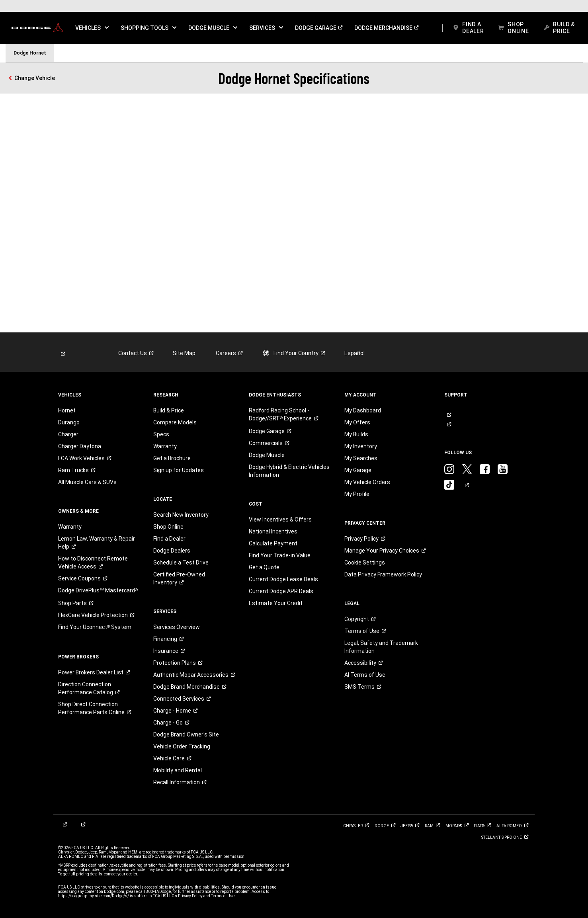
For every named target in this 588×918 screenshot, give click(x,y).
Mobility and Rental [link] (178, 770)
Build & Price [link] (169, 410)
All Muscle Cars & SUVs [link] (87, 482)
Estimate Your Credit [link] (276, 603)
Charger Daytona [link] (80, 446)
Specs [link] (161, 434)
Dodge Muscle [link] (267, 455)
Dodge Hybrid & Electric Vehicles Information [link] (289, 471)
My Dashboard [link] (363, 410)
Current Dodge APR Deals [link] (281, 591)
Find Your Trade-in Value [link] (280, 555)
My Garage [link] (358, 470)
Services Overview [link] (177, 627)
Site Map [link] (184, 353)
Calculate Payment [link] (273, 543)
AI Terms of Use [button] (365, 675)
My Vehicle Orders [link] (367, 482)
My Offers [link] (357, 422)
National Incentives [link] (273, 531)
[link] (37, 28)
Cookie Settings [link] (365, 563)
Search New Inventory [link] (181, 515)
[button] (92, 28)
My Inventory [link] (361, 446)
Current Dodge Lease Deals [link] (283, 579)
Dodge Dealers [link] (172, 551)
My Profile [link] (357, 494)
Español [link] (355, 353)
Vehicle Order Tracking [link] (182, 746)
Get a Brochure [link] (172, 458)
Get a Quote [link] (264, 567)
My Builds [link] (356, 434)
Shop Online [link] (168, 527)
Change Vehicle (35, 78)
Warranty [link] (70, 527)
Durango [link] (69, 422)
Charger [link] (68, 434)
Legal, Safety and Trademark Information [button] (381, 647)
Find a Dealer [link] (169, 539)
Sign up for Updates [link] (179, 470)
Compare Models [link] (175, 422)
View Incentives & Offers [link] (280, 520)
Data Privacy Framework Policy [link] (383, 574)
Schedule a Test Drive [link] (181, 563)
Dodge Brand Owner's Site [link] (186, 734)
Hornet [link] (67, 410)
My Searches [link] (361, 458)
